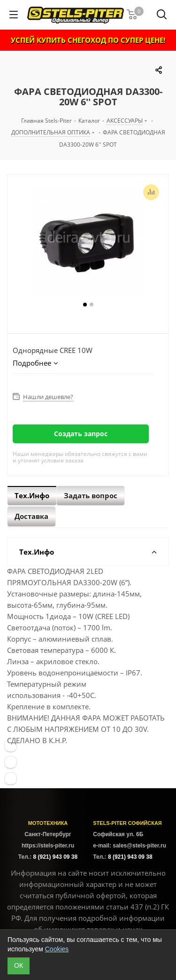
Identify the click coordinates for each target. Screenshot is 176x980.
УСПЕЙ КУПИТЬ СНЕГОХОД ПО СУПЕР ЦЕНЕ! (88, 40)
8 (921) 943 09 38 (55, 857)
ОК (19, 965)
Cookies (57, 949)
